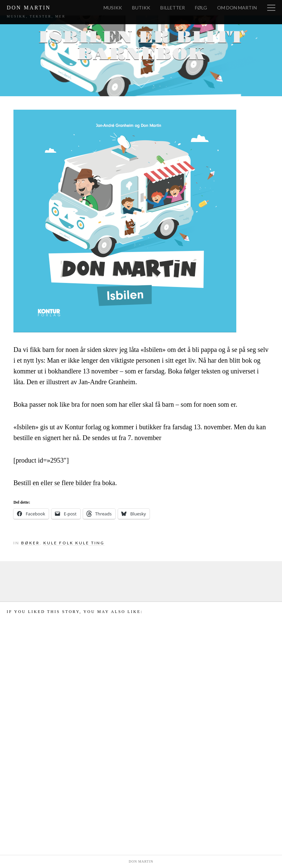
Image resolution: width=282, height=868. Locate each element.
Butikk (141, 8)
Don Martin (29, 8)
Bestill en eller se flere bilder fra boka (64, 483)
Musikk (113, 8)
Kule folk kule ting (74, 543)
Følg (201, 8)
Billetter (173, 8)
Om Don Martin (237, 8)
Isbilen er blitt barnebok (141, 46)
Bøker (30, 543)
